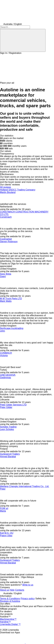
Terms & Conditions (10, 599)
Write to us (28, 585)
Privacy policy (28, 599)
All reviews (5, 187)
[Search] (23, 40)
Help (12, 590)
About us (5, 590)
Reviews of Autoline (10, 601)
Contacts (20, 590)
